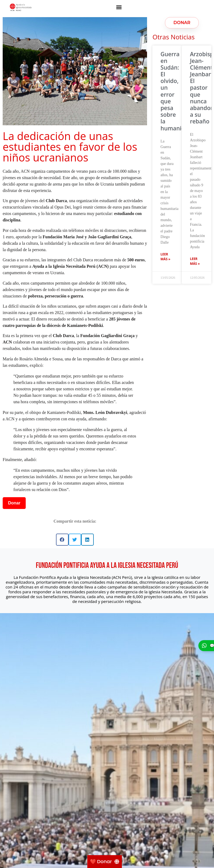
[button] (119, 7)
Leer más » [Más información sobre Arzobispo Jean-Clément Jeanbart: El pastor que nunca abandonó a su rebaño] (195, 261)
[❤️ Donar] (105, 862)
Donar (14, 503)
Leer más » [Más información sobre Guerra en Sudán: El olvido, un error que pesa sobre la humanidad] (165, 257)
